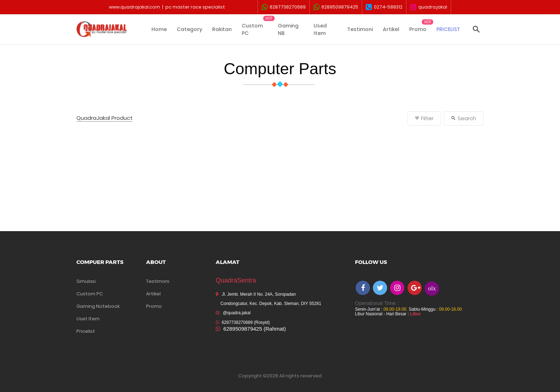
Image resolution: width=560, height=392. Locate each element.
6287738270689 (284, 7)
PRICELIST (448, 29)
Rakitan (222, 29)
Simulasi (86, 281)
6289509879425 (336, 7)
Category (189, 29)
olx (432, 288)
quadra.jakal (429, 7)
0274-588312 (384, 7)
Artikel (391, 29)
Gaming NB (288, 29)
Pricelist (86, 331)
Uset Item (88, 319)
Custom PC (252, 29)
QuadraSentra (236, 280)
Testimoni (360, 29)
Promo (418, 29)
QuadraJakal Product (104, 118)
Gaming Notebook (98, 306)
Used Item (320, 29)
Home (159, 29)
